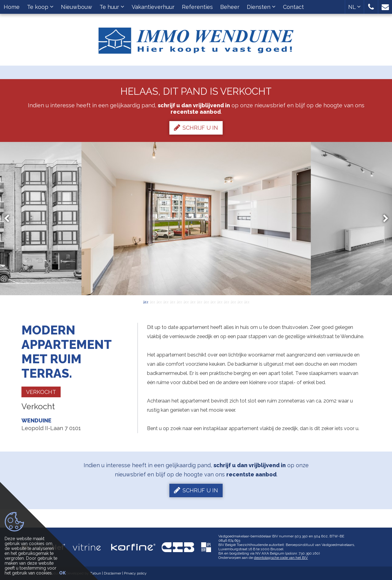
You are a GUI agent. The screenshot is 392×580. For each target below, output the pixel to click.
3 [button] (159, 302)
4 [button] (166, 302)
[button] (371, 7)
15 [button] (240, 302)
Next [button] (383, 218)
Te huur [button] (112, 7)
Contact (293, 7)
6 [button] (179, 302)
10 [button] (206, 302)
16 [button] (247, 302)
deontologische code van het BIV (281, 558)
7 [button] (186, 302)
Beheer (230, 7)
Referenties (197, 7)
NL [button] (354, 7)
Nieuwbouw (77, 7)
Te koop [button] (40, 7)
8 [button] (193, 302)
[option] (196, 219)
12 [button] (220, 302)
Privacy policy (135, 573)
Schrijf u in (196, 128)
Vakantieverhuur (153, 7)
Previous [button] (9, 218)
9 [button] (199, 302)
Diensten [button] (261, 7)
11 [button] (213, 302)
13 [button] (226, 302)
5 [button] (172, 302)
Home (12, 7)
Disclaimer (113, 573)
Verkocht (41, 392)
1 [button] (145, 302)
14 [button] (233, 302)
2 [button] (152, 302)
